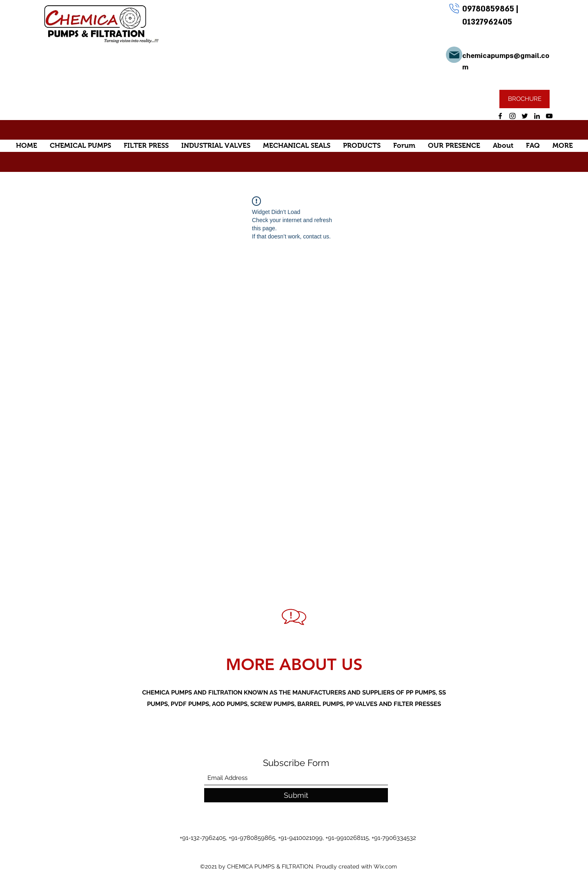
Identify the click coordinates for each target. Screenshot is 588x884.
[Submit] (296, 795)
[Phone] (454, 8)
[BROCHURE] (525, 99)
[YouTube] (549, 116)
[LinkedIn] (537, 116)
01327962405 (487, 22)
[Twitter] (525, 116)
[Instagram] (512, 116)
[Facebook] (500, 116)
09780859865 (489, 9)
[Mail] (454, 55)
